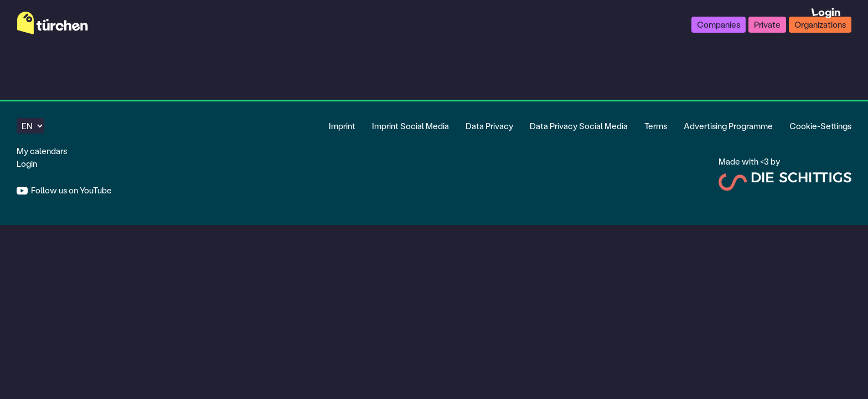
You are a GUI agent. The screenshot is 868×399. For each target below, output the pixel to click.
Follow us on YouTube (71, 190)
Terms (656, 126)
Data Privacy (489, 126)
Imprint (342, 126)
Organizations (820, 24)
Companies (719, 24)
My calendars (42, 151)
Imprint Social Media (410, 126)
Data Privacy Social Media (579, 126)
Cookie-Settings (820, 126)
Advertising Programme (728, 126)
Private (767, 24)
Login (27, 163)
